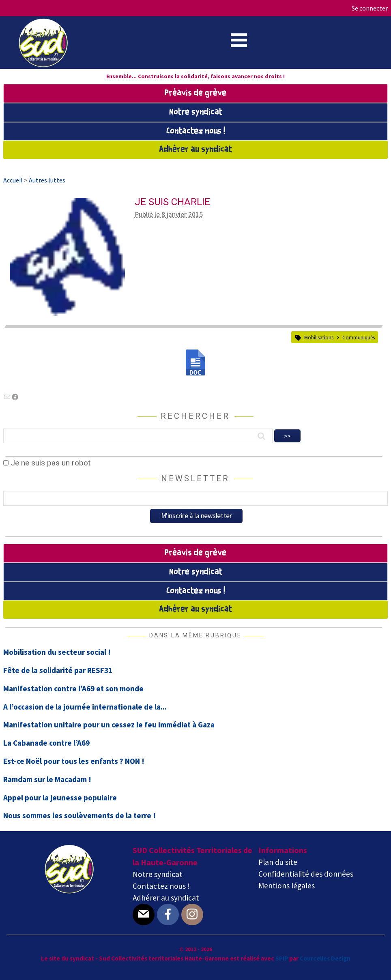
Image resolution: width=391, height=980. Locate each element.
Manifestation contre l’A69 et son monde (73, 688)
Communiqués (359, 337)
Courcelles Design (325, 958)
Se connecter (370, 8)
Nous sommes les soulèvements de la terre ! (79, 815)
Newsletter (195, 478)
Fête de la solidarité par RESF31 (58, 670)
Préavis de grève (195, 93)
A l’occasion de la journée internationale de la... (85, 707)
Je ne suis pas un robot (47, 463)
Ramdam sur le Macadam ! (47, 779)
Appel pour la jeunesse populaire (60, 798)
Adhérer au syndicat (195, 150)
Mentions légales (287, 886)
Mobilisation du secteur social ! (57, 652)
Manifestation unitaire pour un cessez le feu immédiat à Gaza (109, 725)
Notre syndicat (196, 112)
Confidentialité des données (306, 874)
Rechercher (195, 416)
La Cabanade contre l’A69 (46, 743)
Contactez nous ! (196, 131)
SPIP (282, 958)
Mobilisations (319, 337)
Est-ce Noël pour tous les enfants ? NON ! (74, 761)
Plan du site (278, 862)
